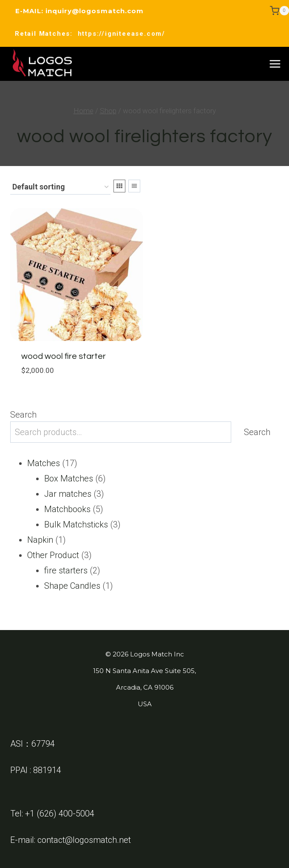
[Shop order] (60, 188)
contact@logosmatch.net (84, 840)
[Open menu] (275, 64)
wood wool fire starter (64, 356)
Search (23, 415)
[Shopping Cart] (279, 11)
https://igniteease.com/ (122, 34)
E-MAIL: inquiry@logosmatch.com (79, 11)
